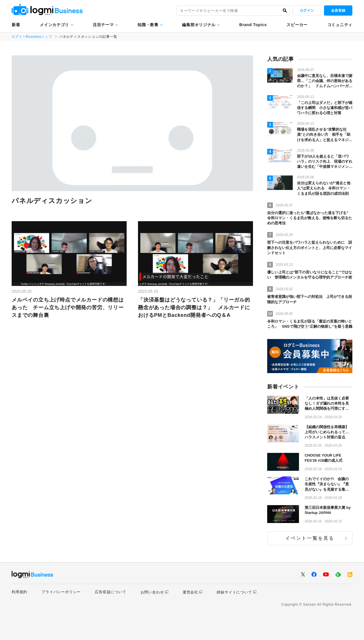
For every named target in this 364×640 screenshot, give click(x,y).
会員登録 (338, 11)
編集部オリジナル (199, 25)
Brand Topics (253, 25)
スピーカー (297, 25)
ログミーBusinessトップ (32, 37)
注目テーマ (103, 25)
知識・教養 (148, 25)
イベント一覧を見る (310, 538)
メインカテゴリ (54, 25)
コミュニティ (340, 25)
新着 (16, 25)
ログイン (307, 11)
